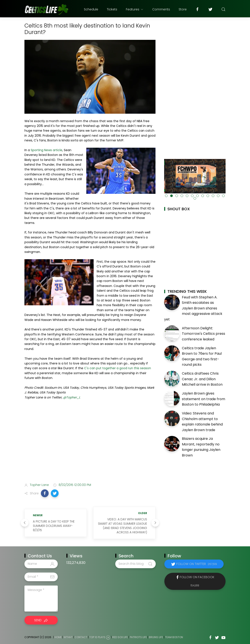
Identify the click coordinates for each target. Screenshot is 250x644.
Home (58, 637)
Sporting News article (46, 150)
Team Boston (174, 637)
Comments (161, 9)
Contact (81, 637)
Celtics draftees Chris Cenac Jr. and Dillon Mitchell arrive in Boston (202, 379)
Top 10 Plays (97, 637)
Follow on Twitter (197, 564)
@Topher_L (72, 397)
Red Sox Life (120, 637)
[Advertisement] (90, 445)
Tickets (112, 9)
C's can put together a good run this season (118, 368)
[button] (45, 493)
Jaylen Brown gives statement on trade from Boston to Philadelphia (204, 399)
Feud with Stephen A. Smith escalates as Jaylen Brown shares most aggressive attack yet (193, 308)
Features (135, 9)
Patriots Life (138, 637)
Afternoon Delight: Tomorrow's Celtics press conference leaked (204, 334)
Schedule (91, 9)
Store (183, 9)
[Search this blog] (135, 564)
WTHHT (68, 637)
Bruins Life (156, 637)
